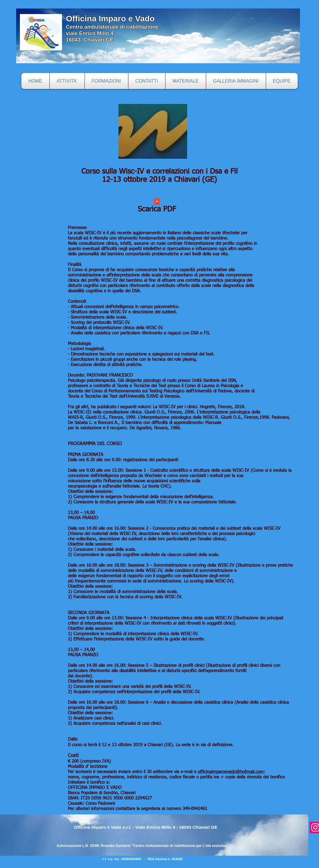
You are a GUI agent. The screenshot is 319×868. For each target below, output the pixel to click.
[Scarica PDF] (157, 207)
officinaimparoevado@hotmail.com (231, 772)
